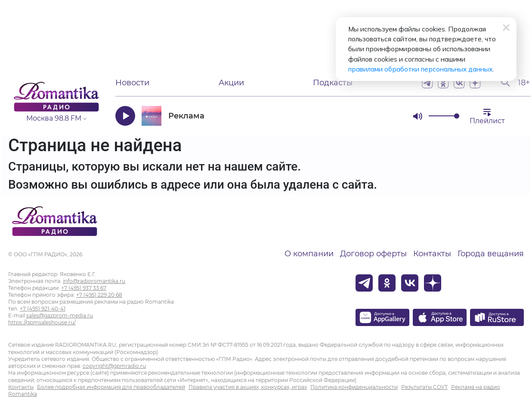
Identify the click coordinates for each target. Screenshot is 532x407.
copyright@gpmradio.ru (114, 366)
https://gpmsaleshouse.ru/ (42, 322)
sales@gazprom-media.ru (60, 315)
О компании (309, 254)
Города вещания (491, 254)
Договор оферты (373, 254)
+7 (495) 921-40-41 (43, 309)
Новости (132, 83)
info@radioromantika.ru (94, 281)
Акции (231, 83)
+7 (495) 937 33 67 (84, 288)
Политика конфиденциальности (354, 387)
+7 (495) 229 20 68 (99, 295)
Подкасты (333, 83)
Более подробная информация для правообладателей (111, 387)
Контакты (432, 254)
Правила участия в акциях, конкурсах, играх (248, 387)
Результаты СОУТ (424, 387)
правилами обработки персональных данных (374, 60)
